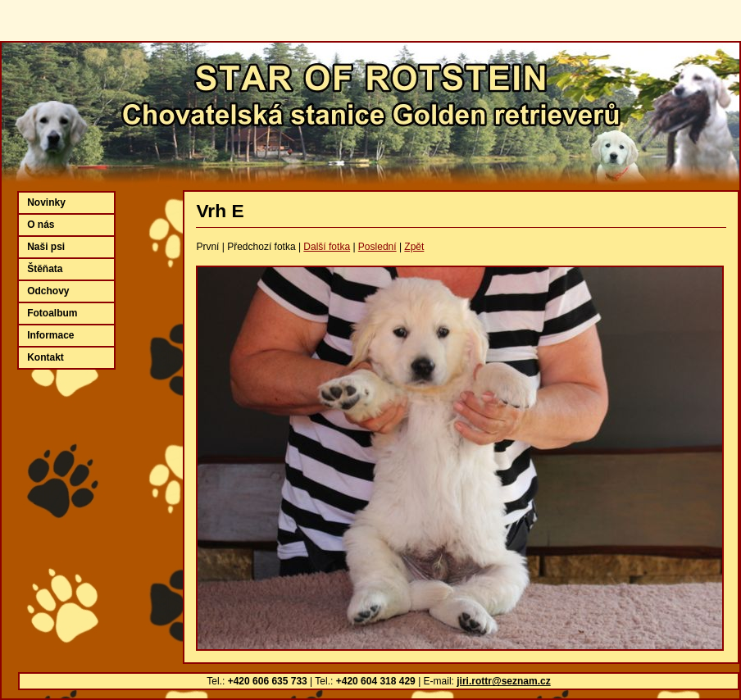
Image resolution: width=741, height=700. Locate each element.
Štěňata (45, 269)
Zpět (414, 247)
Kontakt (45, 357)
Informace (50, 335)
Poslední (377, 247)
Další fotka (327, 247)
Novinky (46, 202)
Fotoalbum (52, 313)
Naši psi (46, 247)
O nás (41, 225)
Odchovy (48, 291)
